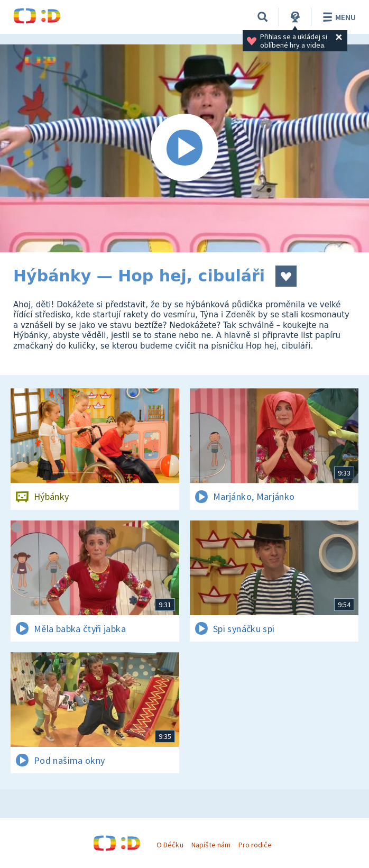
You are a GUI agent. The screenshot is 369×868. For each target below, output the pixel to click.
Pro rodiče (255, 845)
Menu (338, 17)
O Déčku (170, 845)
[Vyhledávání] (263, 17)
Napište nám (211, 845)
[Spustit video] (185, 148)
